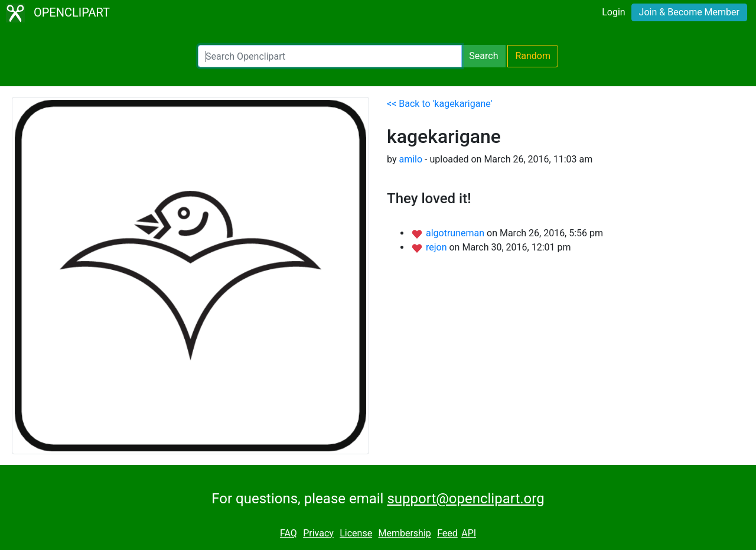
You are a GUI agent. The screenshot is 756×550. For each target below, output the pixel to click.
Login (613, 12)
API (469, 533)
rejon (438, 247)
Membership (404, 533)
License (356, 533)
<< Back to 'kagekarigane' (439, 104)
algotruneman (456, 233)
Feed (447, 533)
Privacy (318, 533)
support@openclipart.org (465, 499)
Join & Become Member (689, 12)
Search (483, 56)
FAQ (289, 533)
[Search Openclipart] (330, 56)
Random (533, 56)
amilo (410, 159)
